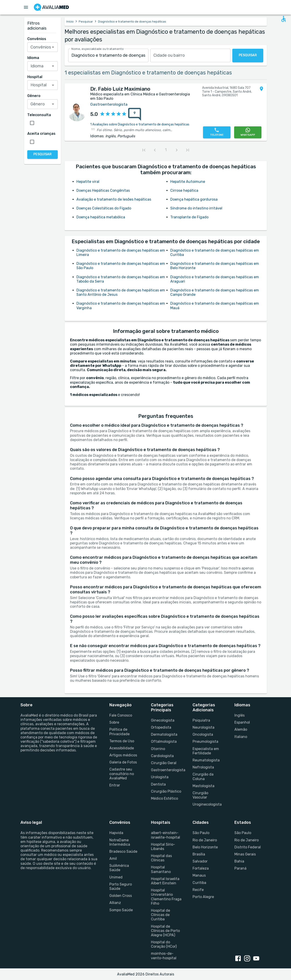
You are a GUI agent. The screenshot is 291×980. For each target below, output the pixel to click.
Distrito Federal (248, 847)
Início (70, 22)
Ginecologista (163, 720)
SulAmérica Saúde (119, 868)
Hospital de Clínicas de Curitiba (161, 915)
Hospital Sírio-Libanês (163, 847)
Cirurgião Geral (164, 763)
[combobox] (108, 55)
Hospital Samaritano (161, 869)
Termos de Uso (122, 741)
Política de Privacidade (119, 732)
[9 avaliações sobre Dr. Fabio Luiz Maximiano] (135, 114)
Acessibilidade (122, 748)
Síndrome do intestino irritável (196, 208)
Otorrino (158, 749)
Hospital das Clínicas (161, 858)
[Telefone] (217, 132)
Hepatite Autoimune (188, 182)
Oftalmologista (164, 741)
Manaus (199, 875)
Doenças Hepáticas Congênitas (103, 190)
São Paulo (201, 833)
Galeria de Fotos (123, 762)
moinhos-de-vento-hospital (164, 956)
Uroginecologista (207, 804)
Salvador (200, 861)
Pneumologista (205, 741)
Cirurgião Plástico (166, 791)
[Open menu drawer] (26, 7)
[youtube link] (257, 959)
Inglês (240, 715)
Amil (113, 859)
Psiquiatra (201, 720)
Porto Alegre (203, 897)
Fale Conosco (121, 715)
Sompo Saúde (121, 910)
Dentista (158, 784)
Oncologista (203, 734)
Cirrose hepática (184, 190)
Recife (198, 890)
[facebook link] (239, 959)
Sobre (114, 722)
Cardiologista (162, 756)
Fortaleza (201, 868)
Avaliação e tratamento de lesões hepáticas (114, 199)
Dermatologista (164, 734)
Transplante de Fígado (189, 217)
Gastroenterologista (166, 770)
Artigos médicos (123, 755)
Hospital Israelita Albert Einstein (165, 881)
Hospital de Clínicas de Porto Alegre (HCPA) (165, 931)
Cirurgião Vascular (200, 795)
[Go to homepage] (51, 7)
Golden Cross (121, 896)
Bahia (239, 861)
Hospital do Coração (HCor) (164, 944)
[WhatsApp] (248, 132)
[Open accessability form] (283, 19)
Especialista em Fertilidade (206, 751)
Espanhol (242, 722)
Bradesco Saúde (123, 851)
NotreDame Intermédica (120, 842)
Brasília (199, 854)
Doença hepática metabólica (101, 217)
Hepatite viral (88, 182)
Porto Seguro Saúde (121, 886)
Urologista (160, 777)
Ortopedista (161, 727)
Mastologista (203, 786)
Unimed (116, 877)
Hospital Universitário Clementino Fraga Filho (166, 897)
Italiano (241, 737)
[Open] (53, 47)
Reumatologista (206, 760)
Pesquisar (86, 22)
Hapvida (116, 833)
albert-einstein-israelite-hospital (166, 835)
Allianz (115, 903)
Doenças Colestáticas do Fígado (104, 208)
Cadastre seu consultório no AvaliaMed (122, 774)
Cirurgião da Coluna (203, 776)
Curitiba (199, 883)
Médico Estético (164, 798)
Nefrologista (203, 767)
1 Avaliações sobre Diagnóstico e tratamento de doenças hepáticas (140, 124)
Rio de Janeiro (205, 840)
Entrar (115, 785)
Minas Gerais (245, 854)
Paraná (240, 868)
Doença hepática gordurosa (194, 199)
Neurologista (203, 727)
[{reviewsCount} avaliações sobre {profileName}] (133, 114)
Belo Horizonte (205, 847)
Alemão (241, 729)
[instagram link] (248, 959)
